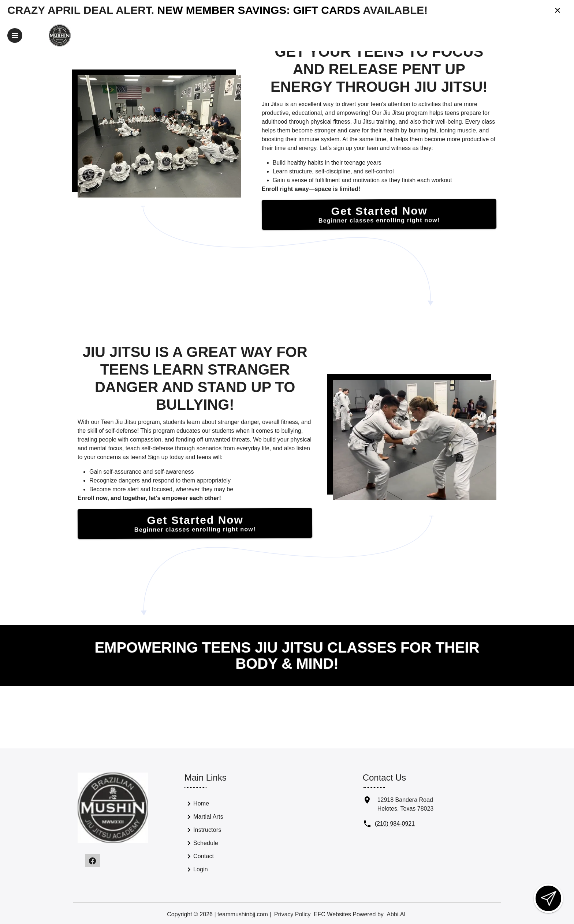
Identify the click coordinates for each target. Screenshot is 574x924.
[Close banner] (558, 10)
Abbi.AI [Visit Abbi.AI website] (396, 914)
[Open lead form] (548, 898)
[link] (225, 804)
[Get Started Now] (379, 213)
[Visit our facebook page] (92, 860)
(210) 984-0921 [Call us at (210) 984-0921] (395, 823)
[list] (225, 837)
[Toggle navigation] (15, 35)
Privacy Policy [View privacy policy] (292, 914)
